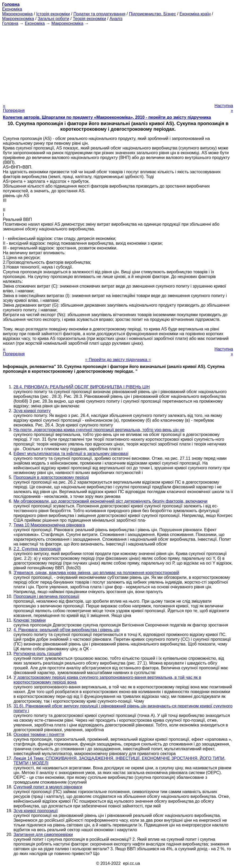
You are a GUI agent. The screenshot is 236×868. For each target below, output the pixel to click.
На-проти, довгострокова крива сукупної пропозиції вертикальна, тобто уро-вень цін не (99, 430)
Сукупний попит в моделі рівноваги (48, 787)
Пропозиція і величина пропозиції (46, 596)
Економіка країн (195, 14)
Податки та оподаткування (99, 14)
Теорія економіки (89, 19)
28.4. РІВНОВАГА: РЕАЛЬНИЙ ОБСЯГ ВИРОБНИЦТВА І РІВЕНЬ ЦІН (82, 387)
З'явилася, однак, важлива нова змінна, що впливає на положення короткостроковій (96, 573)
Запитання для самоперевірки (43, 835)
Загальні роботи (53, 19)
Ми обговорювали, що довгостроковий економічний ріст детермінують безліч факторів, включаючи (110, 501)
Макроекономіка (18, 19)
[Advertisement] (118, 63)
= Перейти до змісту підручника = (118, 360)
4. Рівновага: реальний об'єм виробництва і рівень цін (66, 630)
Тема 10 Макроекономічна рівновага (49, 525)
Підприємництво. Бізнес (153, 14)
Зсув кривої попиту (32, 411)
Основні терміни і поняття (39, 735)
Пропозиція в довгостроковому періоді (51, 477)
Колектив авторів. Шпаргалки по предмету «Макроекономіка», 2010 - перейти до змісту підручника (107, 117)
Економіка (12, 9)
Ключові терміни (30, 620)
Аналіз (116, 19)
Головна (10, 23)
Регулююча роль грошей (37, 654)
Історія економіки (53, 14)
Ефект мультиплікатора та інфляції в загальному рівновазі (71, 454)
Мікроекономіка (17, 14)
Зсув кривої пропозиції (36, 811)
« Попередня (14, 108)
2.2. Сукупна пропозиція (37, 549)
